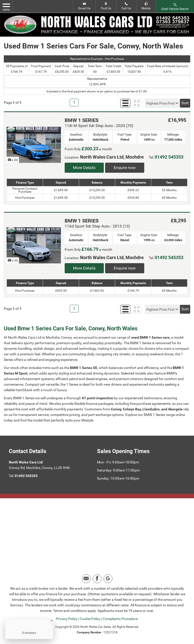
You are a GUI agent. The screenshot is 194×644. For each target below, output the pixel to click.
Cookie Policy (90, 619)
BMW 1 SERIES (82, 120)
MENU (6, 7)
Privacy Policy (67, 619)
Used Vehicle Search (175, 6)
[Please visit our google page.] (108, 579)
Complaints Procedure (120, 619)
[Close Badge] (52, 621)
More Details (84, 168)
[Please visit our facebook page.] (97, 579)
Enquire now (125, 168)
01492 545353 (169, 157)
